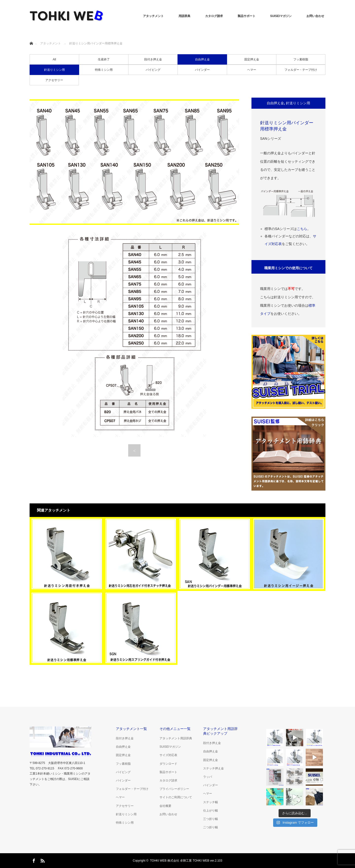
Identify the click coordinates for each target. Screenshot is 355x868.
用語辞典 (184, 16)
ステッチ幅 (211, 802)
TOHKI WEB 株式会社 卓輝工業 (171, 861)
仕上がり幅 (211, 811)
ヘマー (252, 70)
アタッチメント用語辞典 (176, 738)
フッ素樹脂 (301, 59)
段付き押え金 (153, 59)
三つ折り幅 (211, 819)
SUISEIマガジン (281, 16)
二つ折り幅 (211, 827)
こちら (302, 229)
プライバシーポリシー (174, 789)
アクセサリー (54, 80)
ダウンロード (168, 764)
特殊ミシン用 (104, 70)
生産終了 (104, 59)
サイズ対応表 (168, 755)
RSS (42, 860)
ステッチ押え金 (213, 768)
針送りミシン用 (54, 70)
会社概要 (165, 806)
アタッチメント (153, 16)
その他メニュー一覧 (175, 729)
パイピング (153, 70)
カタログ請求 (214, 16)
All (54, 59)
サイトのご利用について (176, 797)
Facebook (33, 860)
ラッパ (208, 777)
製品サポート (247, 16)
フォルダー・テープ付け (301, 70)
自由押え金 (202, 59)
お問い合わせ (315, 16)
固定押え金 (252, 59)
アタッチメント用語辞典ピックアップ (220, 731)
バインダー (202, 70)
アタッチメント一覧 (131, 729)
